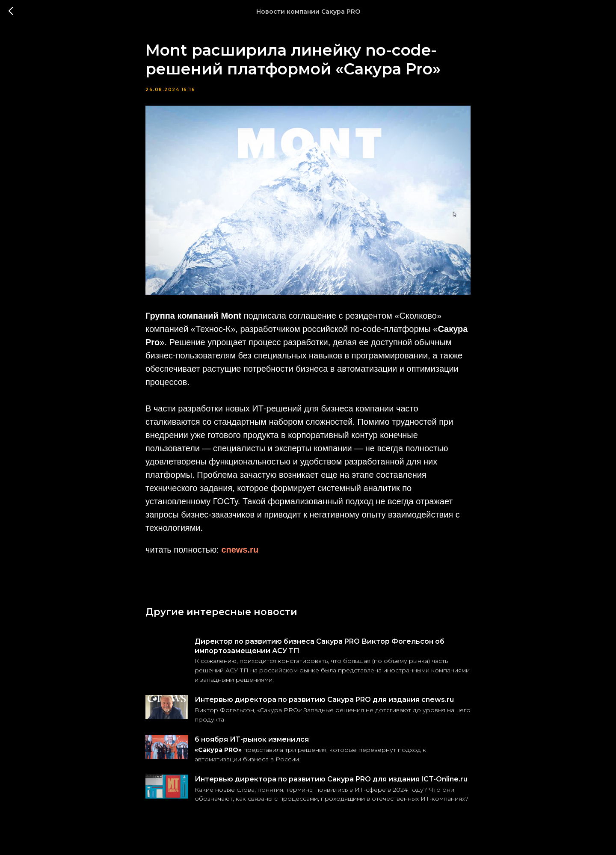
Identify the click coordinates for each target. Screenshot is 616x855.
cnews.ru (240, 550)
